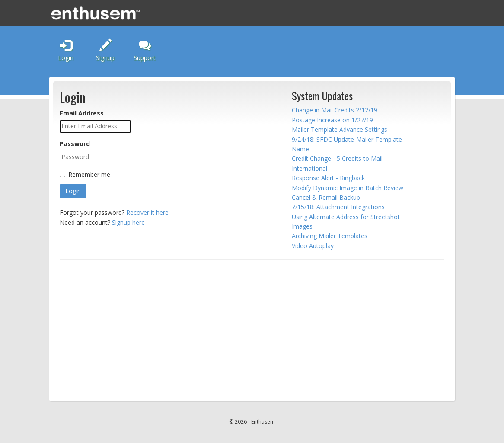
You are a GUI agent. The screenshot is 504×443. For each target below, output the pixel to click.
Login (66, 51)
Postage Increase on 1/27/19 (332, 120)
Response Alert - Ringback (328, 178)
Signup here (128, 222)
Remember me (89, 174)
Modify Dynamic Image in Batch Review (348, 188)
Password (75, 144)
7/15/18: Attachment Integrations (338, 207)
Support (145, 50)
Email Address (82, 113)
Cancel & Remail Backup (326, 197)
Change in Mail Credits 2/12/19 (335, 110)
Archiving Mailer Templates (330, 236)
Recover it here (147, 212)
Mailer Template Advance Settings (340, 129)
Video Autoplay (313, 246)
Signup (105, 51)
